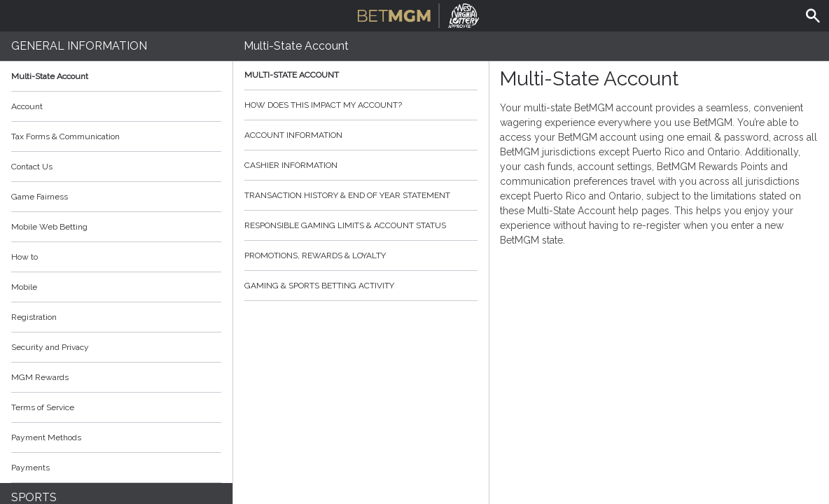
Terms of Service (116, 407)
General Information (79, 46)
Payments (116, 468)
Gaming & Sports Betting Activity (361, 286)
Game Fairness (40, 197)
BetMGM (418, 14)
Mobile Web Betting (49, 227)
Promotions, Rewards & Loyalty (361, 255)
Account (116, 106)
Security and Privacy (50, 347)
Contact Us (32, 167)
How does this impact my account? (361, 105)
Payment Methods (116, 437)
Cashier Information (361, 165)
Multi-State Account (50, 76)
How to (116, 257)
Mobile (24, 287)
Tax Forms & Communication (116, 136)
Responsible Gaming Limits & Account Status (361, 225)
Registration (34, 317)
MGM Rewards (40, 377)
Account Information (361, 135)
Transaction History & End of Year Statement (361, 195)
